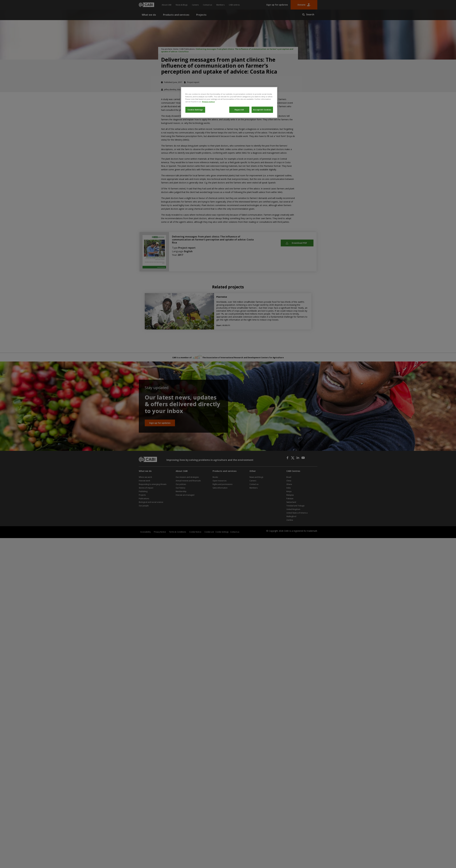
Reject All (239, 110)
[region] (229, 102)
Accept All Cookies (262, 110)
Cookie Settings (195, 110)
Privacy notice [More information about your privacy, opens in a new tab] (208, 102)
